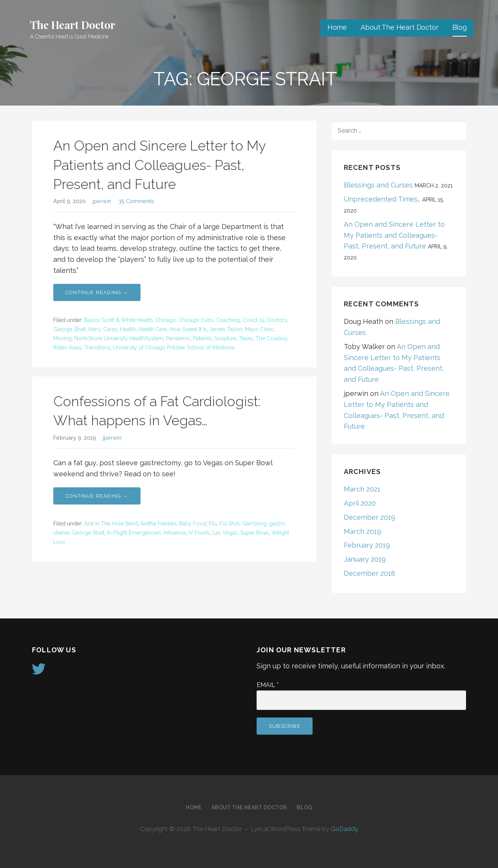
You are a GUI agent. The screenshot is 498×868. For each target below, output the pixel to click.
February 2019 (367, 545)
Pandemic (178, 338)
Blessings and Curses (378, 185)
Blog (460, 27)
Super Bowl (255, 533)
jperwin (102, 201)
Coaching (228, 320)
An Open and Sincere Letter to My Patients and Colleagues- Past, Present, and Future (159, 165)
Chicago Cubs (196, 320)
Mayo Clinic (259, 329)
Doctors (277, 320)
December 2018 (370, 573)
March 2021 (362, 489)
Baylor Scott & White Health (118, 320)
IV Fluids (199, 533)
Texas (246, 338)
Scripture (225, 338)
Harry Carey (103, 329)
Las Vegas (225, 533)
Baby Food (193, 524)
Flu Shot (229, 524)
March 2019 (362, 531)
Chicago (166, 320)
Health (128, 329)
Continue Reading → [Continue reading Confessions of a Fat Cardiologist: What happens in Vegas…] (97, 496)
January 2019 (365, 559)
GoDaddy (345, 829)
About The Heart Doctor (399, 27)
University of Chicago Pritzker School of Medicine (174, 348)
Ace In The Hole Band (111, 524)
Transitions (97, 348)
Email (268, 685)
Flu (213, 524)
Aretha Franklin (158, 524)
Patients (202, 338)
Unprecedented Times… (382, 199)
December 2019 (370, 517)
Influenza (175, 533)
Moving (62, 338)
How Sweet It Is (188, 329)
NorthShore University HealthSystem (119, 338)
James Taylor (226, 329)
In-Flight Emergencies (134, 533)
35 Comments (136, 201)
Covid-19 (254, 320)
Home (337, 27)
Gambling (254, 524)
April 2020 (360, 503)
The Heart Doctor (73, 25)
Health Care (152, 329)
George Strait (69, 329)
